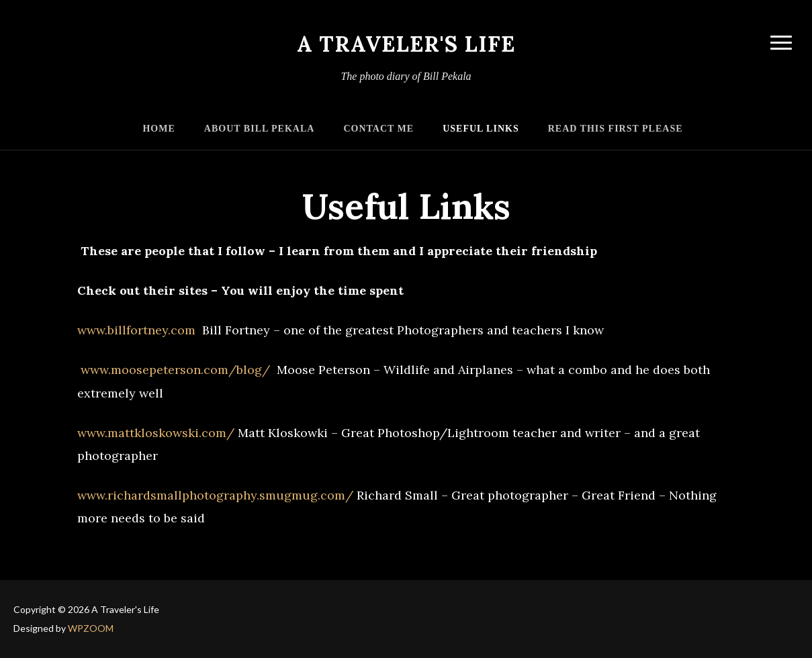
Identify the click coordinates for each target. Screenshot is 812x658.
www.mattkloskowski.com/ (156, 433)
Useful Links (481, 129)
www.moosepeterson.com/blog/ (174, 370)
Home (159, 129)
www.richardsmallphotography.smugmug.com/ (215, 495)
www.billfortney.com (136, 330)
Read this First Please (616, 129)
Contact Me (378, 129)
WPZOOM (91, 628)
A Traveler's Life (406, 44)
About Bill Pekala (260, 129)
